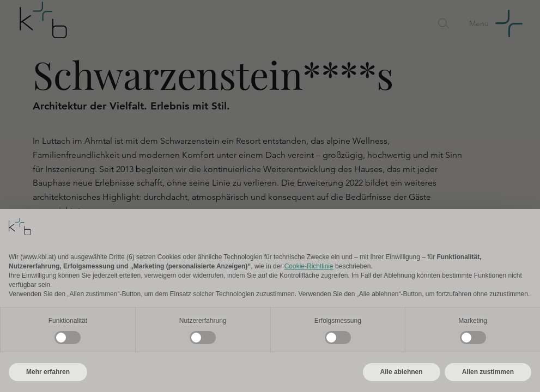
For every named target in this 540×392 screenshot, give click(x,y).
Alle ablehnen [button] (402, 372)
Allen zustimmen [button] (488, 372)
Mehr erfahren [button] (48, 372)
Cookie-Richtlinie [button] (309, 266)
